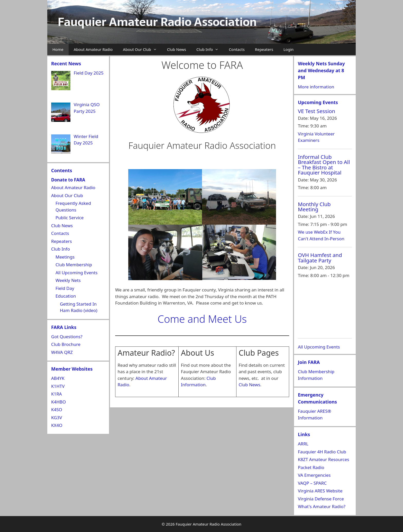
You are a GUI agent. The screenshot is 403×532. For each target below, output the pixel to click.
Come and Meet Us (202, 319)
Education (66, 296)
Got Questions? (67, 337)
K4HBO (58, 402)
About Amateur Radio (93, 49)
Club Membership (74, 265)
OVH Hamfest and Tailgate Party (320, 258)
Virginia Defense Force (321, 499)
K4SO (57, 410)
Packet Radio (311, 467)
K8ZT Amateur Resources (323, 459)
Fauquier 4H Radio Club (322, 452)
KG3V (57, 418)
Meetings (65, 257)
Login (288, 49)
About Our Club (142, 49)
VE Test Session (317, 111)
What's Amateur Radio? (322, 506)
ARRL (303, 444)
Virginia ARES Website (320, 491)
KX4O (57, 425)
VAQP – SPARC (312, 483)
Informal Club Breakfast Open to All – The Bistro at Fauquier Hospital (324, 165)
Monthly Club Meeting (314, 207)
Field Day (65, 288)
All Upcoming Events (77, 273)
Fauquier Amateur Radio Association (157, 22)
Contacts (237, 49)
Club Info (210, 49)
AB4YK (58, 378)
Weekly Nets (68, 280)
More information (316, 87)
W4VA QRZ (62, 352)
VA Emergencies (314, 475)
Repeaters (264, 49)
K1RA (57, 394)
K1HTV (58, 386)
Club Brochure (66, 344)
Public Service (70, 218)
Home (58, 49)
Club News (177, 49)
